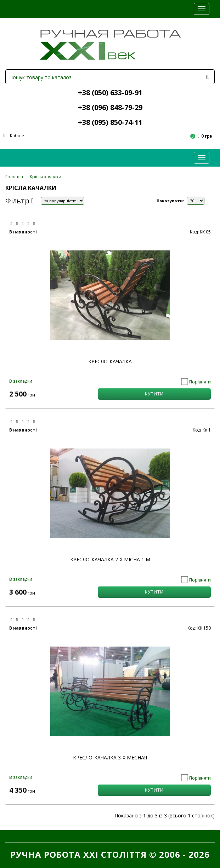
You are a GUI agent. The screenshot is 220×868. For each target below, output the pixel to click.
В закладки (21, 381)
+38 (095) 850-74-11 (110, 122)
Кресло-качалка (110, 361)
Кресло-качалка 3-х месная (110, 757)
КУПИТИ (154, 394)
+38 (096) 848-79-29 (110, 107)
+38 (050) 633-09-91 (110, 92)
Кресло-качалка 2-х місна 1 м (110, 559)
